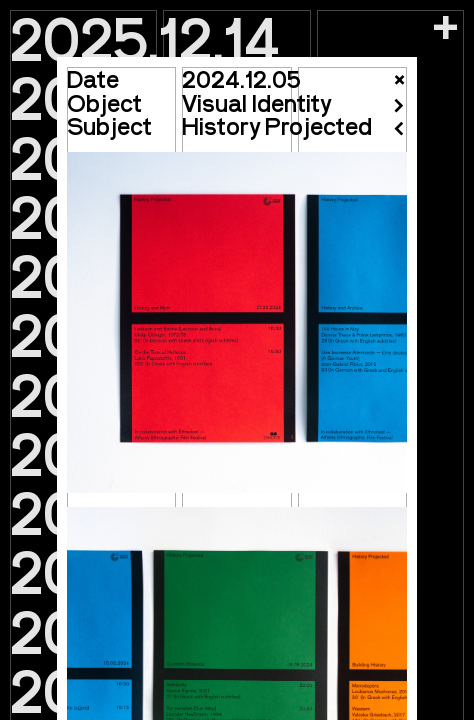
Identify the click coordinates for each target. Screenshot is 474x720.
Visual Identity (256, 102)
